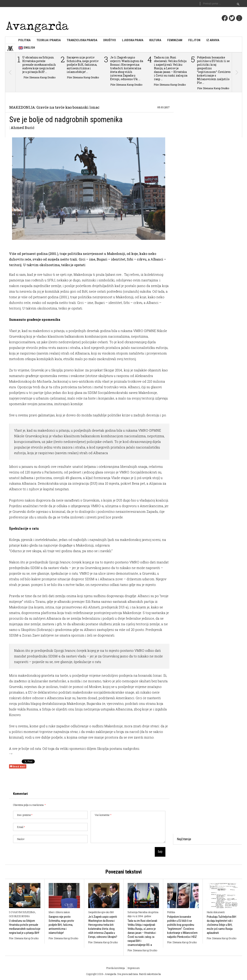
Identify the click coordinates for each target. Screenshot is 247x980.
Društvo (110, 40)
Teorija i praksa (49, 40)
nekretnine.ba (154, 974)
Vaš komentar (103, 815)
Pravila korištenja (116, 968)
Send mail (18, 766)
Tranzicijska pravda (82, 40)
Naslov (21, 839)
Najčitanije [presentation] (184, 839)
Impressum (134, 968)
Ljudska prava (133, 40)
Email (21, 827)
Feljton (194, 40)
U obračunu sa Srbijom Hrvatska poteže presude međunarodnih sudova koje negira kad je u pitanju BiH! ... (39, 65)
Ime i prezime (25, 815)
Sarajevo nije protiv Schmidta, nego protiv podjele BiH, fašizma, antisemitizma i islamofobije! (61, 925)
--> (11, 753)
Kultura (155, 40)
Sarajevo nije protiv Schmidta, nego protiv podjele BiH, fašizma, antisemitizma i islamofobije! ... (83, 65)
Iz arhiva (213, 40)
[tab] (184, 839)
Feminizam (175, 40)
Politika (24, 40)
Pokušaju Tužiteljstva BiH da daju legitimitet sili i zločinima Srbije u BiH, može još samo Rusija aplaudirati (221, 925)
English (27, 48)
